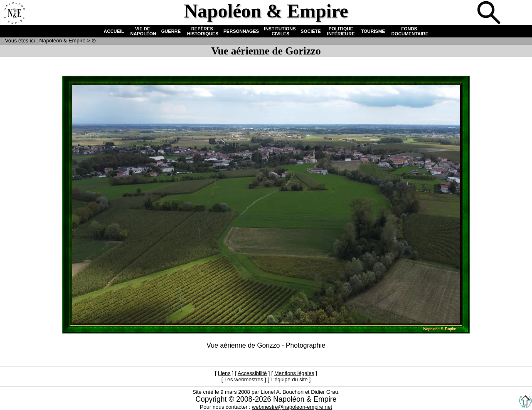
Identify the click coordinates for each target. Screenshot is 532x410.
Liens (224, 373)
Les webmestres (244, 379)
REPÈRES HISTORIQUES (202, 31)
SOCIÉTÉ (311, 31)
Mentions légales (294, 373)
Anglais (517, 13)
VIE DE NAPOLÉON (142, 31)
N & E (63, 41)
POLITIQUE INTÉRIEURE (341, 31)
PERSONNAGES (241, 31)
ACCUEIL (114, 31)
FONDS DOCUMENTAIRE (409, 31)
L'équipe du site (289, 379)
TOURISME (373, 31)
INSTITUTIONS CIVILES (280, 31)
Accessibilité (252, 373)
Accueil (14, 13)
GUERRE (171, 31)
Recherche (490, 13)
